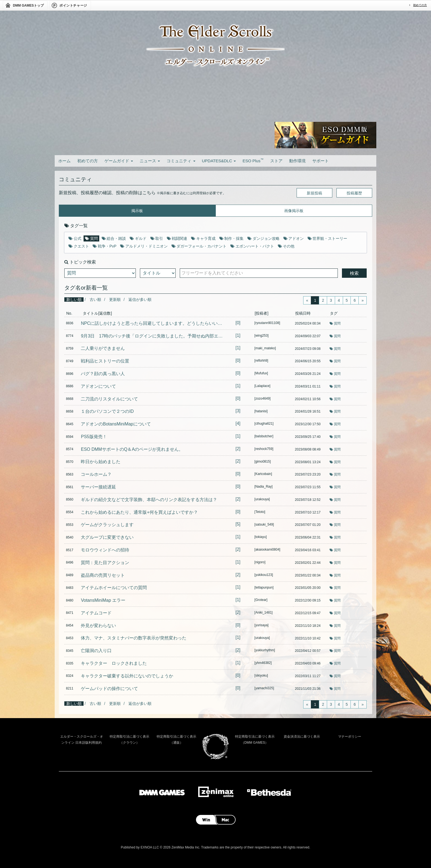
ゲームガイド (119, 161)
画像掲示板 (294, 211)
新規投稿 (314, 193)
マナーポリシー (350, 737)
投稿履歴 (354, 193)
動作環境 (297, 161)
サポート (321, 161)
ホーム (64, 161)
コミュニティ (181, 161)
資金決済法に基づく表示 (302, 737)
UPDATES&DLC (219, 161)
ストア (276, 161)
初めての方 (420, 5)
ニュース (150, 161)
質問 (335, 323)
